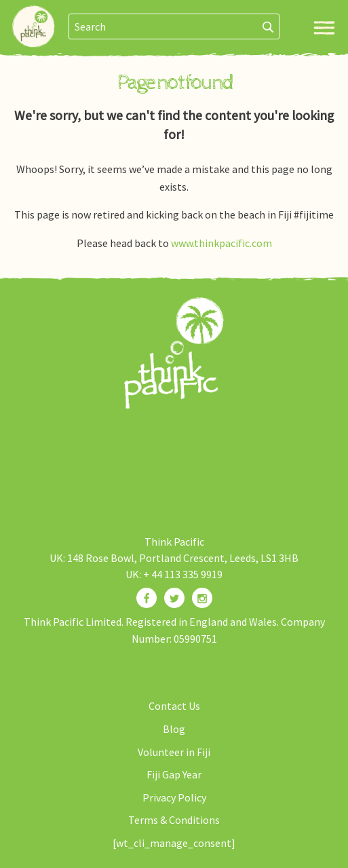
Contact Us (174, 706)
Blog (174, 729)
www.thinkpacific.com (221, 243)
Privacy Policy (174, 797)
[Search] (268, 26)
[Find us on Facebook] (147, 598)
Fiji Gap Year (174, 774)
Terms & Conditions (174, 820)
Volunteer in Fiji (174, 752)
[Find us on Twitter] (174, 598)
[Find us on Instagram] (202, 598)
